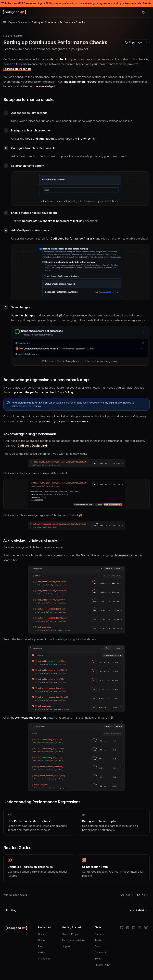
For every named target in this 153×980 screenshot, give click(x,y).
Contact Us (101, 952)
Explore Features (13, 36)
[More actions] (149, 12)
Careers (99, 934)
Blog (41, 946)
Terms (98, 959)
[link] (39, 822)
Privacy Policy (103, 965)
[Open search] (137, 12)
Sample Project (71, 934)
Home (41, 940)
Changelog (44, 959)
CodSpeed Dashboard (32, 446)
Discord (99, 946)
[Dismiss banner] (149, 3)
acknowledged (45, 86)
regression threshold (17, 69)
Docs (41, 934)
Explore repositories (74, 940)
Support (67, 946)
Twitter (99, 940)
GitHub (42, 952)
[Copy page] (133, 42)
